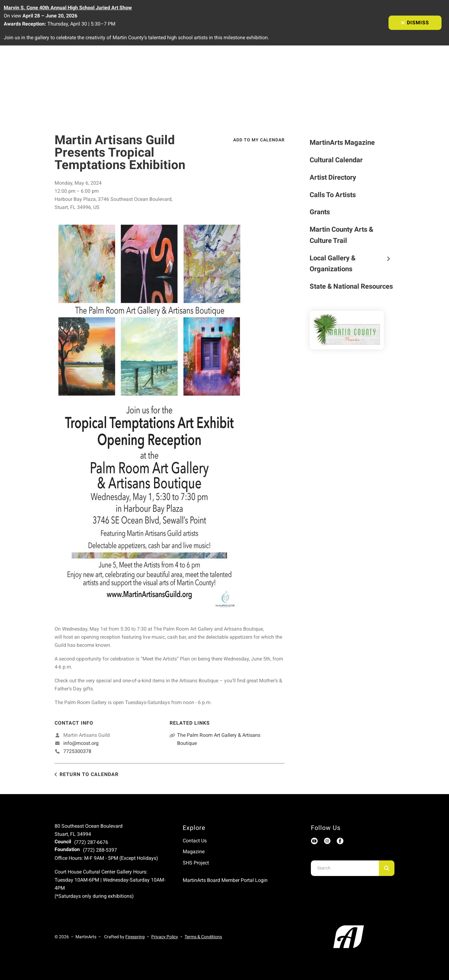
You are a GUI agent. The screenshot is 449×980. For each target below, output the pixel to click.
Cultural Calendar (336, 160)
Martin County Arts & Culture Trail (341, 235)
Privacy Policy (165, 937)
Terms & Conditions (203, 937)
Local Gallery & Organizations (352, 264)
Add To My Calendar (259, 140)
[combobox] (345, 868)
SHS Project (196, 863)
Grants (320, 212)
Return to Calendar (89, 774)
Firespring (135, 937)
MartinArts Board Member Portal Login (225, 880)
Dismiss (415, 23)
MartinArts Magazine (342, 142)
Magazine (194, 852)
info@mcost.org (81, 743)
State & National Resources (351, 286)
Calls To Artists (333, 195)
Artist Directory (333, 177)
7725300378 (77, 751)
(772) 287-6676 (91, 842)
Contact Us (195, 841)
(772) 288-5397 (100, 850)
